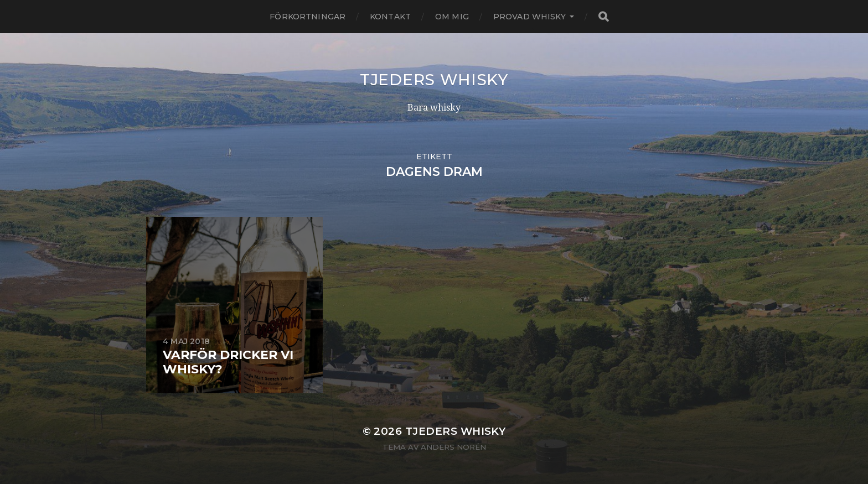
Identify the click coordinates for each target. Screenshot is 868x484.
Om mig (452, 17)
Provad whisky (529, 17)
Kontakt (390, 17)
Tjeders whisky (434, 80)
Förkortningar (308, 17)
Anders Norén (453, 447)
